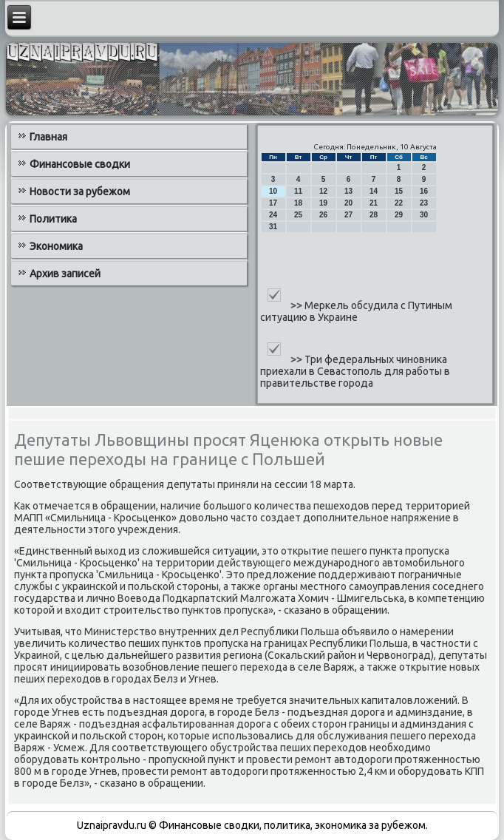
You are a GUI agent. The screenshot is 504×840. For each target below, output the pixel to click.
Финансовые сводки (80, 164)
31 (273, 227)
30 (424, 215)
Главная (48, 137)
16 (424, 191)
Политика (53, 219)
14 (374, 191)
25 (298, 215)
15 (399, 191)
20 (348, 203)
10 (273, 191)
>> (297, 305)
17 (273, 203)
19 (323, 203)
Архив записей (65, 274)
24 (273, 215)
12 (323, 191)
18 (298, 203)
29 (399, 215)
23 (424, 203)
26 (323, 215)
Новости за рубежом (80, 192)
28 (374, 215)
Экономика (56, 246)
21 (374, 203)
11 (298, 191)
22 (399, 203)
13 (348, 191)
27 (348, 215)
